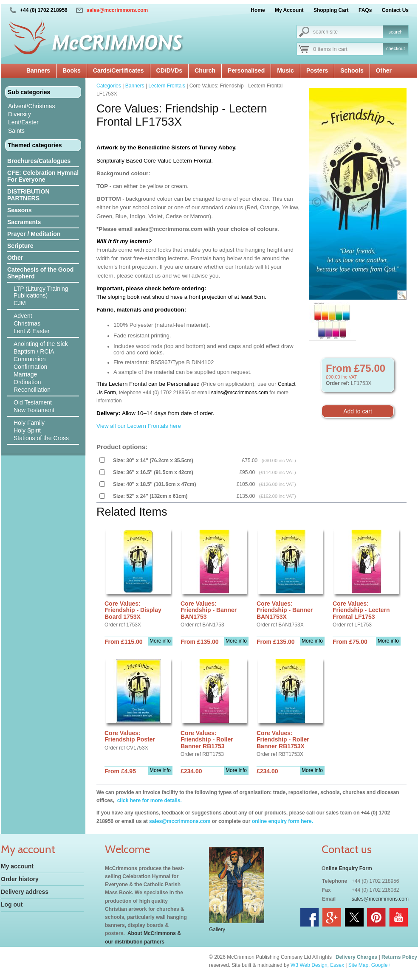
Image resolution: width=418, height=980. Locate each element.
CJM (20, 303)
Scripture (20, 246)
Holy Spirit (27, 430)
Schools (352, 70)
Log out (12, 904)
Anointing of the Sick (41, 344)
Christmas (27, 323)
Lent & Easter (32, 331)
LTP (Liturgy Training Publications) (41, 292)
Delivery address (25, 892)
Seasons (20, 210)
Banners (38, 70)
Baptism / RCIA (34, 351)
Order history (20, 879)
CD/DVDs (169, 70)
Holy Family (29, 423)
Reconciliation (32, 390)
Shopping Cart (331, 10)
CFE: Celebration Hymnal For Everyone (43, 176)
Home (258, 10)
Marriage (25, 374)
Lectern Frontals (167, 86)
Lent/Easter (23, 122)
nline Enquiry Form (349, 868)
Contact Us (395, 10)
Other (384, 70)
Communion (30, 359)
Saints (16, 131)
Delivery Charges (356, 957)
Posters (317, 70)
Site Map (358, 965)
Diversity (20, 114)
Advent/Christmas (31, 106)
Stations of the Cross (41, 438)
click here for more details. (148, 800)
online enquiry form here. (282, 821)
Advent (23, 316)
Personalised (246, 70)
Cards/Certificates (119, 70)
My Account (289, 10)
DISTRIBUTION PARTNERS (28, 195)
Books (72, 70)
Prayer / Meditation (34, 234)
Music (285, 70)
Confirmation (30, 367)
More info (160, 641)
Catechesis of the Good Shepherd (40, 273)
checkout (395, 48)
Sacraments (24, 222)
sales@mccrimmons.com (117, 10)
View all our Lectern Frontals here (139, 426)
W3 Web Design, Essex (317, 965)
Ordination (27, 382)
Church (205, 70)
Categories (109, 86)
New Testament (34, 410)
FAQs (365, 10)
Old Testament (33, 402)
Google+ (381, 965)
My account (17, 866)
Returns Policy (399, 957)
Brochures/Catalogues (39, 161)
